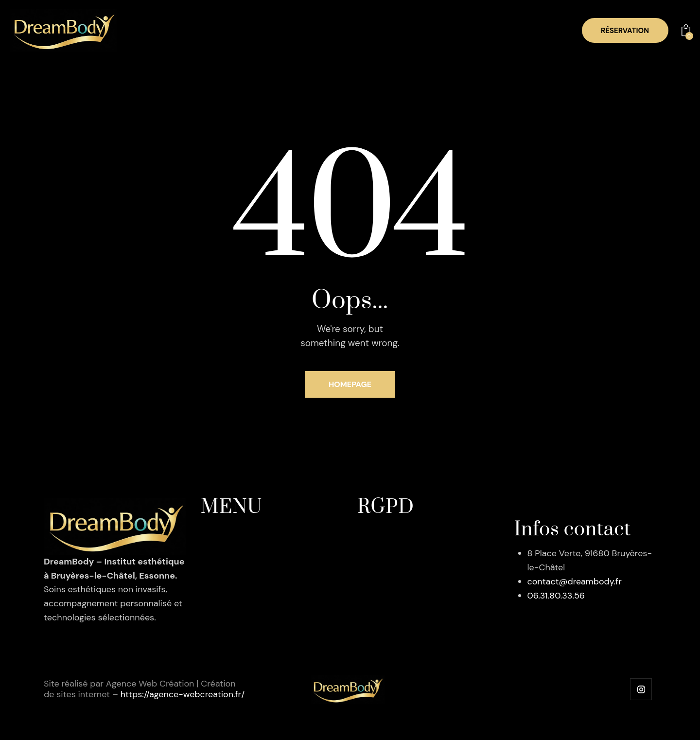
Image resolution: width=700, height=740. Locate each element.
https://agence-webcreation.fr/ (183, 694)
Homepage (350, 384)
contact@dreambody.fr (575, 581)
